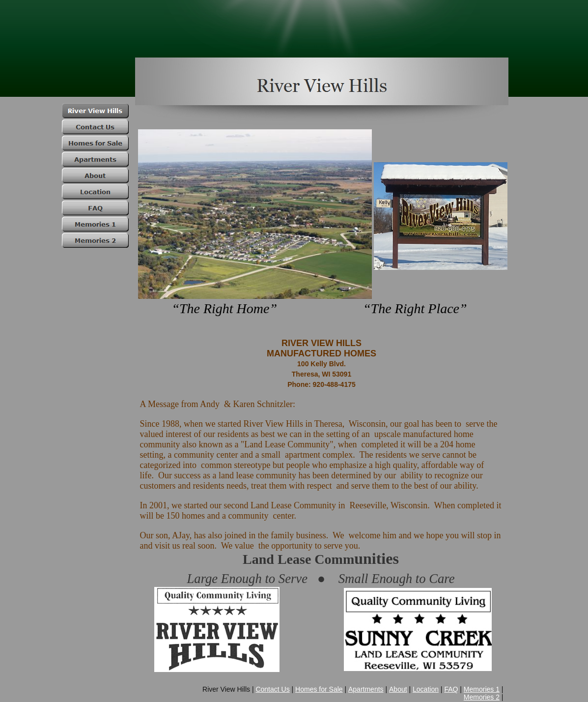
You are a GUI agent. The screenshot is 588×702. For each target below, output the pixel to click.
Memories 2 (482, 697)
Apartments (366, 689)
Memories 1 (482, 689)
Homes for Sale (319, 689)
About (398, 689)
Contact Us (272, 689)
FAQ (451, 689)
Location (426, 689)
